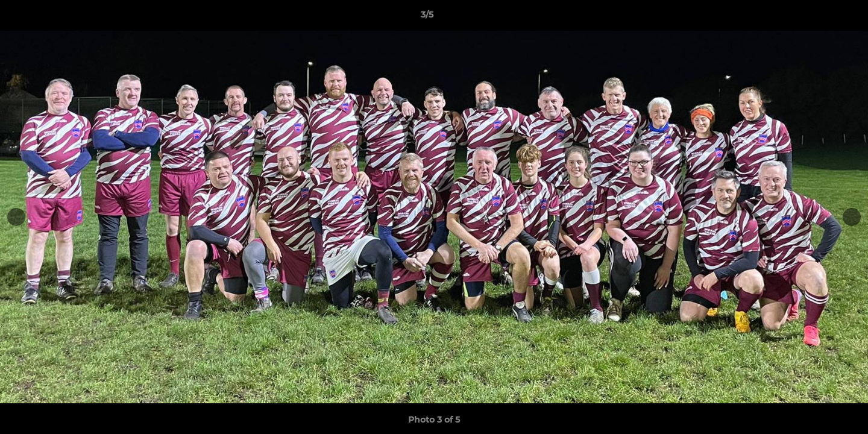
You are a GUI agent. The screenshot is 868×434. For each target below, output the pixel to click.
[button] (817, 17)
